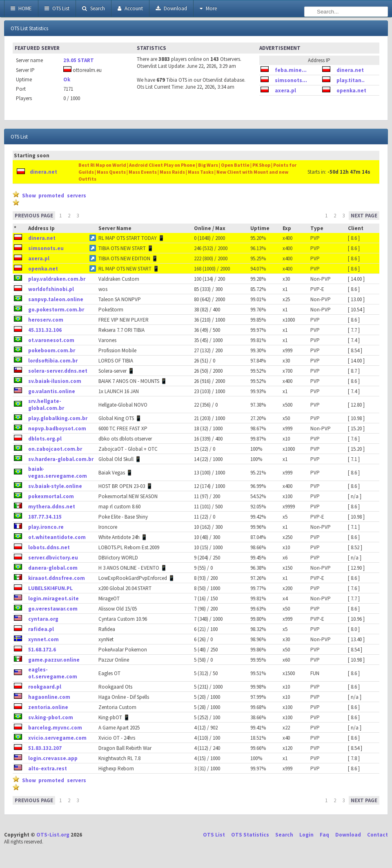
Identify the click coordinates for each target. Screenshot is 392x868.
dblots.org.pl (45, 439)
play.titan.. (351, 80)
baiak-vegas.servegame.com (58, 472)
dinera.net (350, 70)
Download (171, 8)
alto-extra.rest (48, 768)
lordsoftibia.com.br (53, 361)
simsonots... (291, 80)
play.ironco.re (46, 527)
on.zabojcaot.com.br (55, 449)
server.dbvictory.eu (53, 558)
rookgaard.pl (45, 687)
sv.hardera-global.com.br (61, 459)
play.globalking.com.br (58, 418)
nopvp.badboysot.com (57, 428)
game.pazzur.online (54, 660)
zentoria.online (48, 707)
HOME (21, 8)
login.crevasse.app (53, 758)
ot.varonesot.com (51, 340)
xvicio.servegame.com (57, 738)
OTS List (57, 8)
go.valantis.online (52, 391)
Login (306, 835)
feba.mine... (291, 70)
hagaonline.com (49, 697)
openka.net (351, 91)
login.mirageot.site (53, 598)
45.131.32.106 (45, 330)
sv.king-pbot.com (51, 717)
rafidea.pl (41, 629)
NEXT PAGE (364, 216)
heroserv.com (46, 320)
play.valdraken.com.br (57, 279)
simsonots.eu (46, 248)
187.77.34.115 (45, 517)
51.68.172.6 (42, 650)
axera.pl (285, 91)
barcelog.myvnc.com (55, 728)
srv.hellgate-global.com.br (46, 405)
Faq (324, 835)
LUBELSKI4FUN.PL (50, 588)
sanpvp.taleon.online (56, 299)
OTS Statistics (250, 835)
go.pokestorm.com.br (56, 310)
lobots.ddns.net (49, 547)
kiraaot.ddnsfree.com (57, 578)
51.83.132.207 (45, 748)
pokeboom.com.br (52, 350)
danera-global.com (53, 568)
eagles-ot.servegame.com (53, 673)
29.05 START (79, 60)
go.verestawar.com (53, 609)
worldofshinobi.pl (51, 289)
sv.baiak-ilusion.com (55, 381)
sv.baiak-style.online (55, 486)
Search (94, 8)
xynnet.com (43, 639)
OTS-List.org (53, 835)
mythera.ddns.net (52, 507)
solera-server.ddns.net (58, 371)
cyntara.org (43, 619)
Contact (378, 835)
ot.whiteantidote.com (57, 537)
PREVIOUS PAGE (34, 216)
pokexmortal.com (51, 496)
